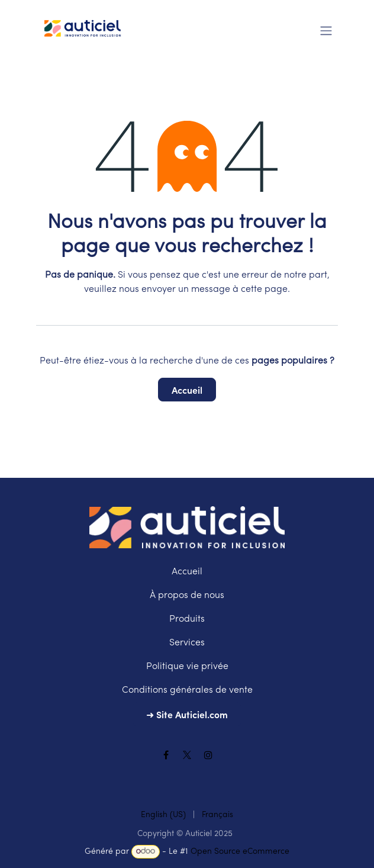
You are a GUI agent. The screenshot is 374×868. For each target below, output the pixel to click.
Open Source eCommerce (240, 851)
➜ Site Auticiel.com (187, 714)
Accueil (187, 390)
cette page (264, 290)
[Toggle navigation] (326, 29)
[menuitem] (163, 815)
